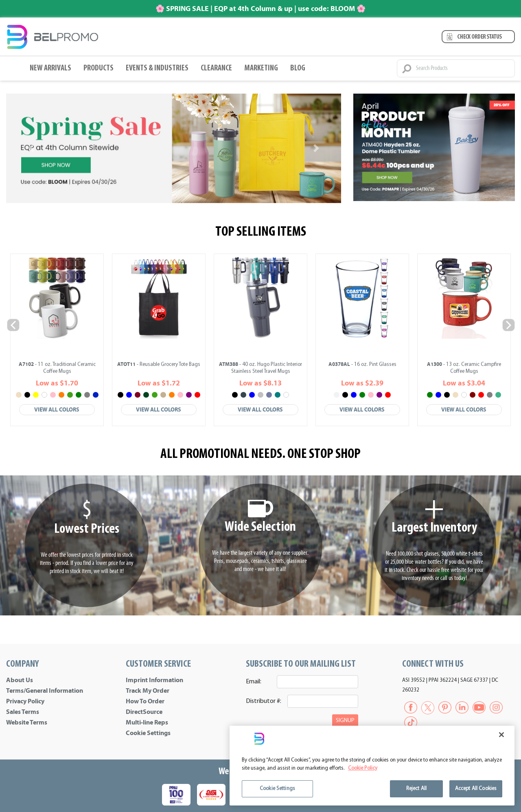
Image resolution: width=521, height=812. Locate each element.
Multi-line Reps (147, 722)
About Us (20, 680)
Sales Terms (23, 712)
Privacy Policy (25, 701)
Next (508, 325)
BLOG (298, 68)
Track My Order (148, 691)
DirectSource (144, 712)
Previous (13, 325)
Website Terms (27, 722)
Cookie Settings (148, 733)
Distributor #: (264, 701)
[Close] (501, 735)
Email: (254, 682)
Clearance (216, 68)
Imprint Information (154, 680)
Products (99, 68)
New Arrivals (50, 68)
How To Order (145, 701)
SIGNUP (345, 721)
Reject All (416, 789)
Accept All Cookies (476, 789)
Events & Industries (157, 68)
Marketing (261, 68)
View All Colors (57, 410)
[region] (372, 766)
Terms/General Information (45, 691)
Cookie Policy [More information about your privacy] (363, 768)
